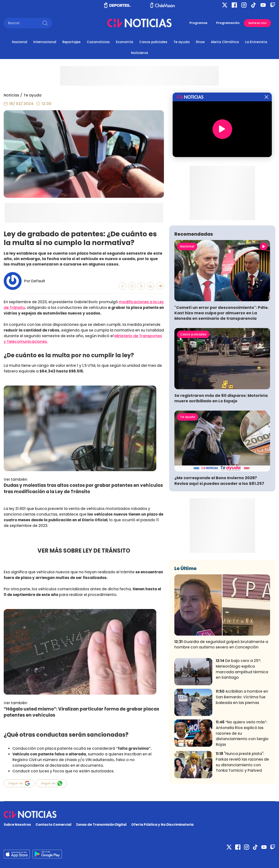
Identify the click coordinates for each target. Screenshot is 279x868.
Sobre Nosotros (17, 825)
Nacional (20, 42)
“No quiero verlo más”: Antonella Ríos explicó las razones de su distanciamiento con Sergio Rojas (242, 733)
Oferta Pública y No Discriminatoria (162, 825)
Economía (125, 42)
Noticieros (140, 53)
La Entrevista (256, 42)
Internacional (45, 42)
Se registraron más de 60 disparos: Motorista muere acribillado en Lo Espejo (221, 398)
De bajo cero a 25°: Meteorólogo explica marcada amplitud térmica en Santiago (242, 669)
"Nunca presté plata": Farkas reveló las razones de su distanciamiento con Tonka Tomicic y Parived (242, 762)
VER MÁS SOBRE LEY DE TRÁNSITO (84, 551)
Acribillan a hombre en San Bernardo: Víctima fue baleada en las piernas (242, 697)
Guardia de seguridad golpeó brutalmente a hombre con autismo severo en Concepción (221, 645)
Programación (228, 23)
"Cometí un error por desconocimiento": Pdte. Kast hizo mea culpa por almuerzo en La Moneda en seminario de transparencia (222, 313)
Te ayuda (182, 42)
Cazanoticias (98, 42)
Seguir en (19, 783)
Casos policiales (153, 42)
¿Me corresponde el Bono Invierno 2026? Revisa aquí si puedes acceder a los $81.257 (219, 481)
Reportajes (71, 42)
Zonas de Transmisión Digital (101, 825)
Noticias (11, 95)
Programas (198, 23)
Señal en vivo (257, 23)
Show (200, 42)
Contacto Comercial (54, 825)
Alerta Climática (225, 42)
